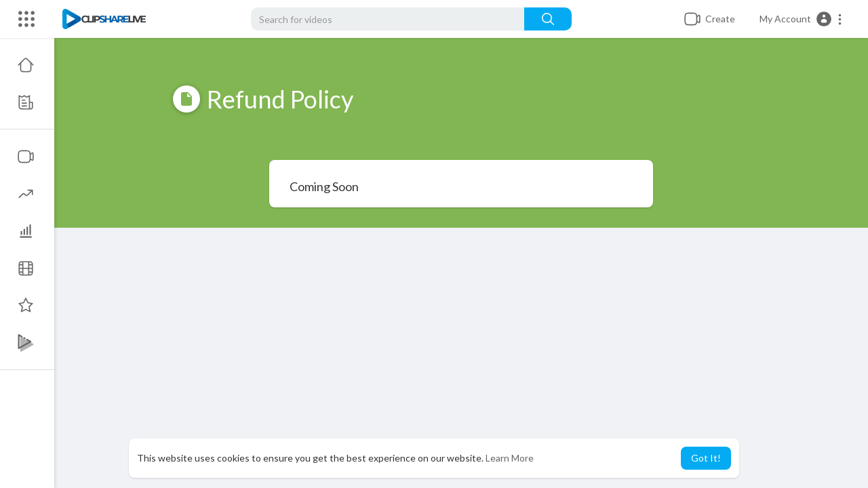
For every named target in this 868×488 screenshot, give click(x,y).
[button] (801, 19)
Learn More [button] (510, 458)
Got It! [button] (706, 458)
